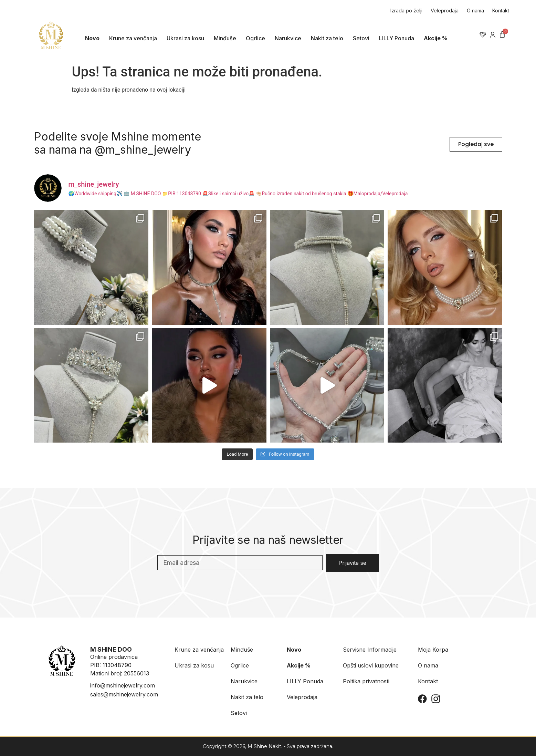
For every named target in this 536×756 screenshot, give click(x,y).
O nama (475, 11)
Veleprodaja (445, 11)
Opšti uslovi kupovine (371, 665)
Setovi (361, 38)
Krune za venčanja (133, 38)
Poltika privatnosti (366, 681)
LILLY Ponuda (397, 38)
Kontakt (501, 11)
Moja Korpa (433, 650)
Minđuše (225, 38)
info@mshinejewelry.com (123, 685)
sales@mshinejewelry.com (124, 694)
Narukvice (288, 38)
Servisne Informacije (370, 650)
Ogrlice (255, 38)
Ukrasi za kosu (185, 38)
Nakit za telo (327, 38)
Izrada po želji (406, 11)
